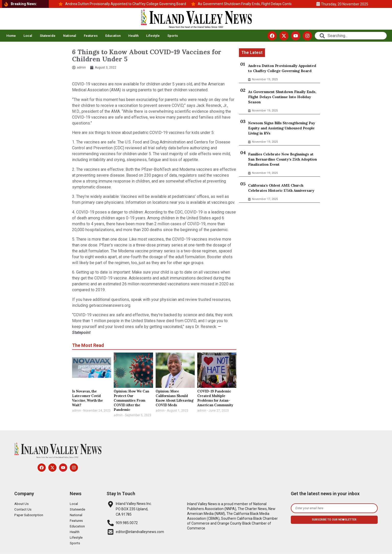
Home (11, 36)
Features (91, 36)
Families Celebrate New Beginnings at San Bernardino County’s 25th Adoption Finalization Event (283, 159)
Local (28, 36)
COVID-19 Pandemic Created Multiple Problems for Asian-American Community (215, 398)
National (70, 36)
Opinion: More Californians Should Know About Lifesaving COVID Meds (175, 398)
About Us (22, 504)
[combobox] (351, 36)
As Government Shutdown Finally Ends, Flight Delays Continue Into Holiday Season (282, 97)
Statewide (48, 36)
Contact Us (23, 510)
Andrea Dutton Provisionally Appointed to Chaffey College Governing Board (282, 68)
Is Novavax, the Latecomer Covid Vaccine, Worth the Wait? (88, 398)
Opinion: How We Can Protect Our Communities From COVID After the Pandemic (131, 400)
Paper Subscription (30, 515)
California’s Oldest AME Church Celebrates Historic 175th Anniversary (281, 188)
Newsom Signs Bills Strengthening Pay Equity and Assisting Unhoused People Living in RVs (282, 128)
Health (133, 36)
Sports (173, 36)
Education (113, 36)
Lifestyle (153, 36)
